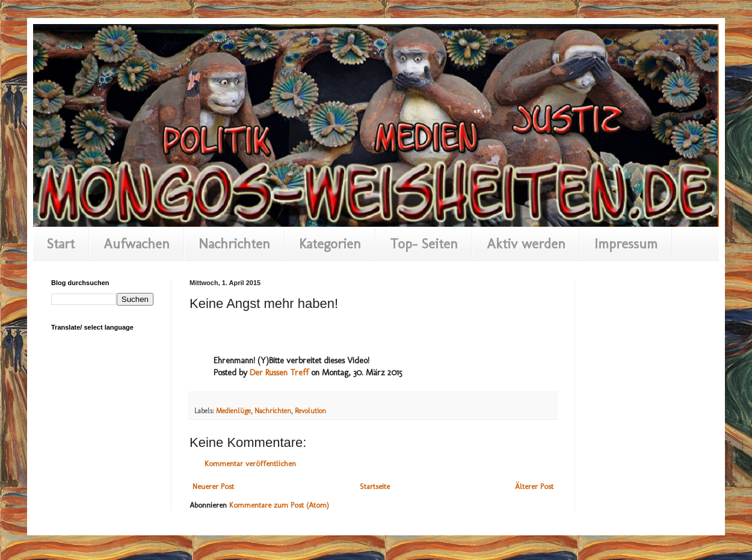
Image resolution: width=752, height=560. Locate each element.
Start (61, 244)
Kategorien (330, 244)
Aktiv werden (526, 244)
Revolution (310, 411)
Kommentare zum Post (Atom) (279, 505)
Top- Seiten (424, 244)
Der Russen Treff (279, 373)
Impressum (626, 244)
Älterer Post (534, 486)
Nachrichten (234, 244)
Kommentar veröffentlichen (250, 463)
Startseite (375, 486)
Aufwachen (137, 244)
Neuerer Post (213, 486)
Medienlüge (233, 411)
